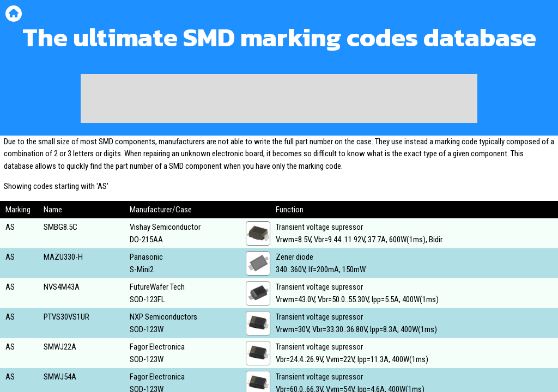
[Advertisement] (279, 99)
